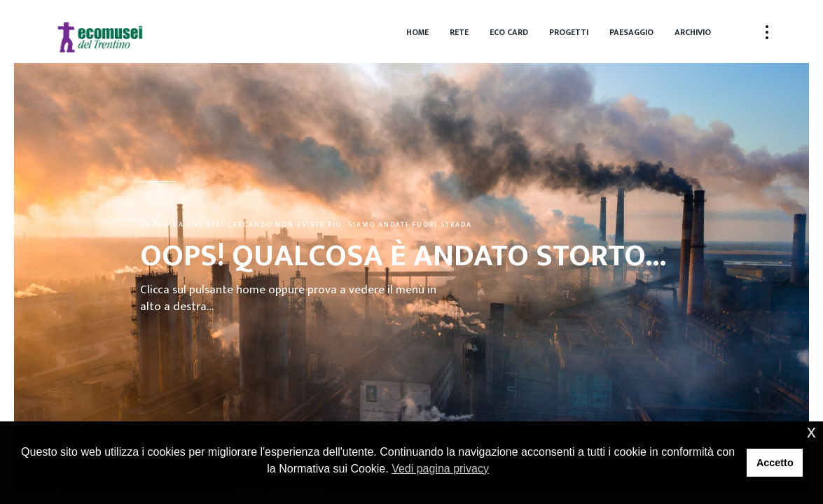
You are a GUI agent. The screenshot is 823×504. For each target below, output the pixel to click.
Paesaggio (631, 32)
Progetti (569, 32)
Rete (459, 32)
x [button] (811, 432)
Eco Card (509, 32)
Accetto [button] (775, 463)
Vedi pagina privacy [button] (440, 469)
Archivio (693, 32)
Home (417, 32)
